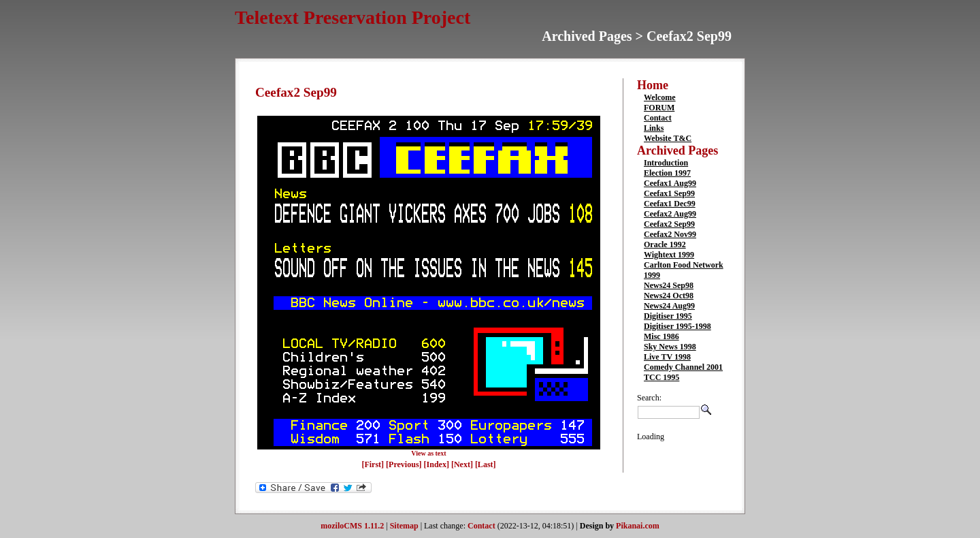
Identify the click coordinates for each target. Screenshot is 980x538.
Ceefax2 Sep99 (669, 224)
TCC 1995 (661, 377)
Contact (658, 118)
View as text (428, 453)
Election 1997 (667, 173)
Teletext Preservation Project (353, 17)
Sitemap (404, 526)
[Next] (463, 464)
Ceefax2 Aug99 (670, 214)
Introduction (666, 163)
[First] (374, 464)
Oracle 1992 (665, 244)
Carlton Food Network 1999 (684, 270)
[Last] (486, 464)
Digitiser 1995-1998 (677, 326)
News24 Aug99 (669, 306)
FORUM (659, 108)
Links (654, 128)
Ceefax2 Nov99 (670, 234)
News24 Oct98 (669, 296)
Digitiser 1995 (668, 316)
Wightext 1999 (669, 255)
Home (653, 85)
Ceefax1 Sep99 (669, 193)
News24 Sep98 (669, 285)
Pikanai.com (638, 526)
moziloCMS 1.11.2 (352, 526)
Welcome (660, 97)
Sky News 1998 (670, 347)
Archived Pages (677, 151)
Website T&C (668, 138)
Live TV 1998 (667, 357)
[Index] (437, 464)
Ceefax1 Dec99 (670, 204)
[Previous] (405, 464)
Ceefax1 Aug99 (670, 183)
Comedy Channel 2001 (683, 367)
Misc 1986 (661, 336)
